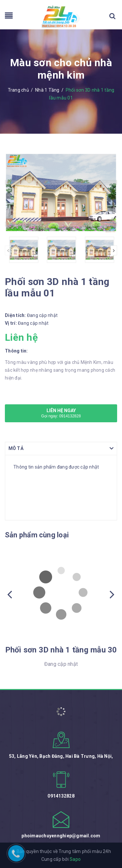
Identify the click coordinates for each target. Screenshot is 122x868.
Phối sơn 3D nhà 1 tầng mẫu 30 (61, 650)
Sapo (75, 859)
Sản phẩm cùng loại (37, 535)
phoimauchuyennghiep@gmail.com (61, 836)
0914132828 (61, 796)
